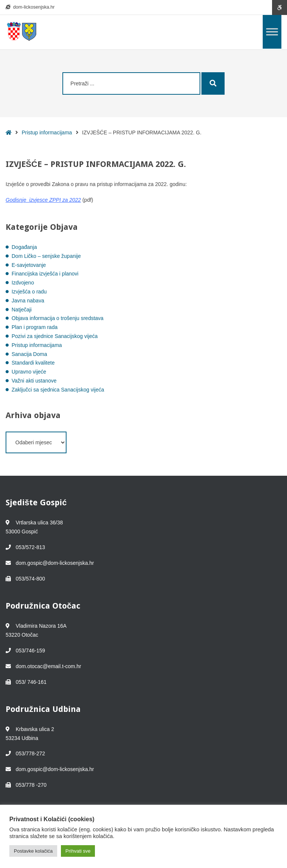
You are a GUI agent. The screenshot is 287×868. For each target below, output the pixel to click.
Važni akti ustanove (34, 381)
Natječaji (22, 310)
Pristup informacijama (47, 133)
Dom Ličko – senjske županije (46, 256)
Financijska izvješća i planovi (45, 274)
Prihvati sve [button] (78, 851)
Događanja (24, 247)
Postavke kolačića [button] (33, 851)
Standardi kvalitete (33, 363)
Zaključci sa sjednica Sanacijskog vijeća (58, 390)
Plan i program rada (35, 327)
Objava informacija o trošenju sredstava (58, 318)
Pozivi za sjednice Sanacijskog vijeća (55, 336)
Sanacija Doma (29, 354)
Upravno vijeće (29, 372)
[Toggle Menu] (272, 32)
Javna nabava (28, 301)
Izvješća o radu (29, 292)
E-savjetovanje (29, 265)
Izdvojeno (23, 283)
